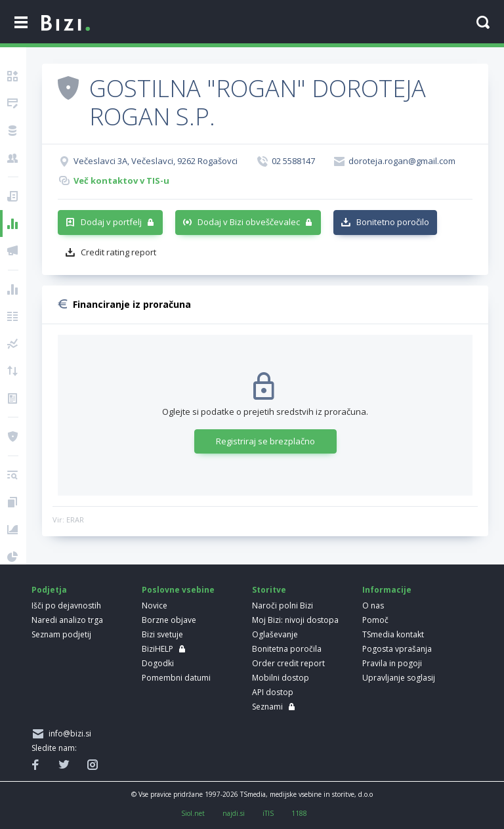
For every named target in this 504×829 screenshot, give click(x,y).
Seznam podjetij (61, 634)
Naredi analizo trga (67, 620)
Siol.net (193, 813)
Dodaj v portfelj (111, 222)
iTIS (268, 813)
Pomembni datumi (176, 678)
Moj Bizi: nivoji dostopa (295, 620)
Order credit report (288, 663)
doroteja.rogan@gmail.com (402, 161)
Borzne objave (169, 620)
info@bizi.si (68, 733)
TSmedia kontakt (393, 634)
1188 (299, 813)
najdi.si (234, 813)
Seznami (267, 707)
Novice (155, 606)
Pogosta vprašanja (397, 649)
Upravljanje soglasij (399, 678)
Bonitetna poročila (287, 649)
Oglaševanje (275, 634)
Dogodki (158, 663)
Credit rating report (118, 252)
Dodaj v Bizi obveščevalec (249, 222)
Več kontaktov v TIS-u (121, 181)
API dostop (273, 692)
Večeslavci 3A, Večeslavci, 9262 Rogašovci (156, 161)
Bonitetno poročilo (393, 222)
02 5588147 (293, 161)
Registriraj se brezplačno (265, 441)
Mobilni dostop (281, 678)
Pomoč (375, 620)
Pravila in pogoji (392, 663)
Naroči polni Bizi (283, 606)
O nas (373, 606)
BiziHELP (157, 649)
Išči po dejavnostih (66, 606)
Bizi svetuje (162, 634)
